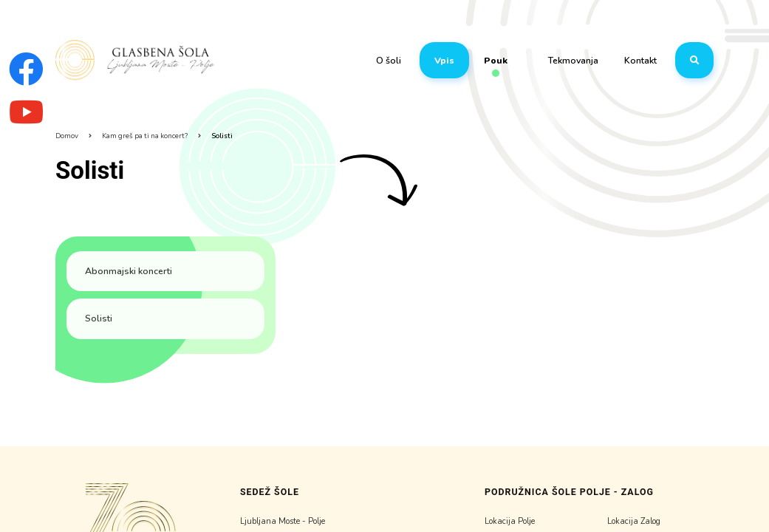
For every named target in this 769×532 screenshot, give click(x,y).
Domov (67, 136)
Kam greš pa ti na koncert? (145, 136)
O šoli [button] (389, 60)
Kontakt (640, 60)
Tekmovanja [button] (573, 60)
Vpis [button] (444, 60)
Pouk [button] (496, 62)
